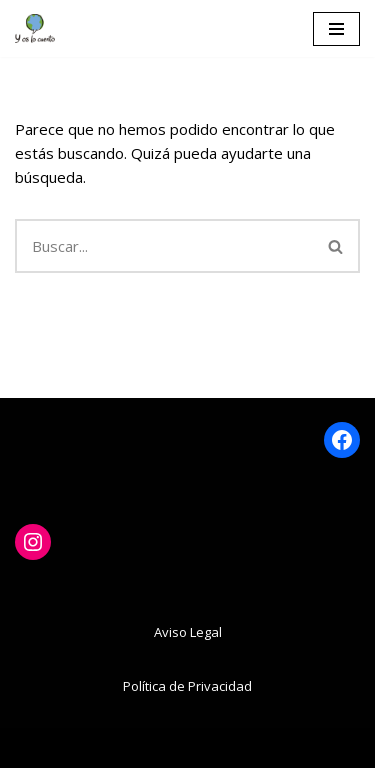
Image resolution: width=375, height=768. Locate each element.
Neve (75, 748)
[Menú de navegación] (336, 29)
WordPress (278, 748)
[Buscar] (164, 246)
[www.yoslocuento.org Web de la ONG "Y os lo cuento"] (35, 28)
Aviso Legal (188, 632)
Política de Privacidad (187, 686)
